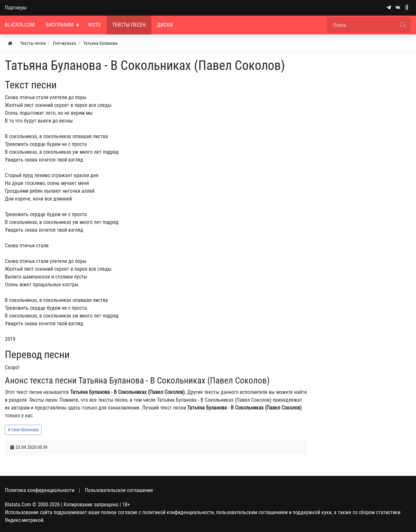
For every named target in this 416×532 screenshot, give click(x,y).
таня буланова (25, 430)
